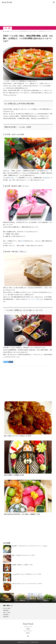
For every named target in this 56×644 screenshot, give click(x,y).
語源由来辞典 (6, 610)
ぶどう (33, 299)
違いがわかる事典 (7, 608)
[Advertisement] (28, 15)
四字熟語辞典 (6, 615)
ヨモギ (22, 241)
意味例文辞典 (6, 617)
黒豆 (46, 178)
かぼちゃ (38, 299)
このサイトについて (28, 627)
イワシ (17, 178)
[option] (7, 598)
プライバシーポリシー (28, 631)
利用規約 (28, 629)
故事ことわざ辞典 (7, 613)
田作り (10, 178)
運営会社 (28, 633)
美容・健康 (8, 28)
